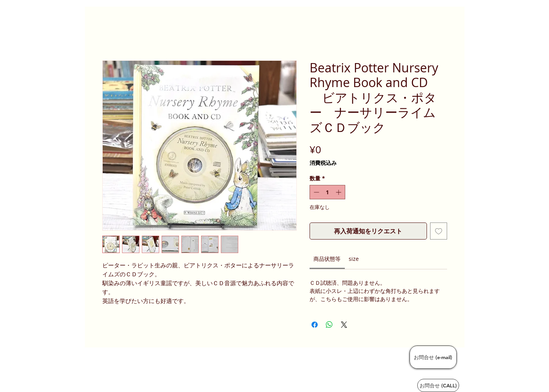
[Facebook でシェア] (315, 325)
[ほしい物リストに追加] (439, 231)
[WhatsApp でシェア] (329, 325)
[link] (327, 259)
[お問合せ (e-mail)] (433, 357)
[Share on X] (344, 325)
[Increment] (339, 192)
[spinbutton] (327, 192)
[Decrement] (316, 192)
